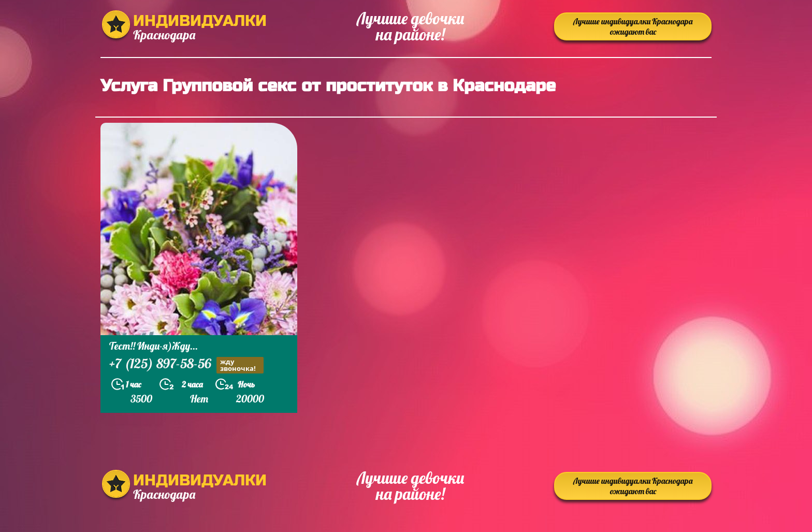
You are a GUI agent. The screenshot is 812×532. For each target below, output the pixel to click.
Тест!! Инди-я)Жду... (154, 346)
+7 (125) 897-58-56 (186, 365)
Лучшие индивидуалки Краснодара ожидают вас (633, 26)
